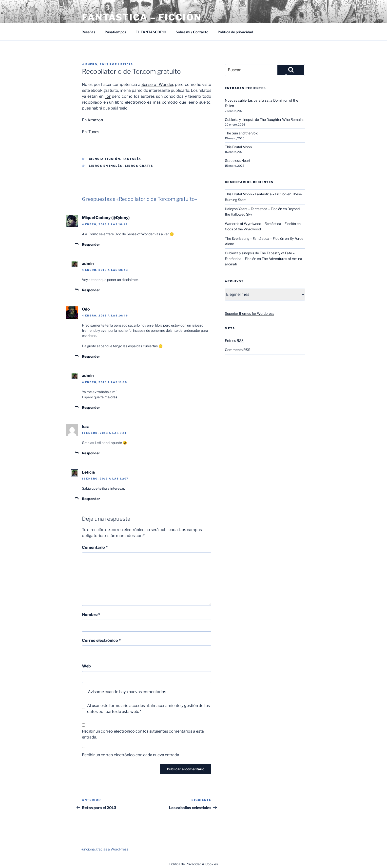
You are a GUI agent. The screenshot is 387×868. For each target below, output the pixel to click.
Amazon (95, 120)
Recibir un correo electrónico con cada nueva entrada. (131, 755)
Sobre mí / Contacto (192, 32)
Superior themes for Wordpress (250, 313)
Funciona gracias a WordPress (104, 849)
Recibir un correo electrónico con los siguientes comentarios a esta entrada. (143, 734)
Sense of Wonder (157, 84)
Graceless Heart (238, 160)
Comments (238, 350)
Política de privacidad (235, 32)
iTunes (93, 132)
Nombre (91, 615)
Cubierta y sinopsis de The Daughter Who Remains (265, 120)
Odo (86, 309)
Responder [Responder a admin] (91, 290)
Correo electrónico (101, 640)
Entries (234, 341)
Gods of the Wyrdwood (243, 229)
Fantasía (132, 159)
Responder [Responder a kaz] (91, 453)
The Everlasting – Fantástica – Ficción (254, 238)
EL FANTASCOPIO (151, 32)
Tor (108, 96)
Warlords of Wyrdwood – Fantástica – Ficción (260, 224)
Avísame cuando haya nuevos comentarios (127, 692)
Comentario (95, 547)
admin (88, 264)
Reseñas (88, 32)
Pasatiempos (115, 32)
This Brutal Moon (238, 147)
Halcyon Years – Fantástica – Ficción (253, 209)
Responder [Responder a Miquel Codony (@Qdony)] (91, 244)
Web (86, 666)
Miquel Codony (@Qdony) (106, 218)
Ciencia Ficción (105, 159)
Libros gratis (139, 166)
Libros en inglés (106, 166)
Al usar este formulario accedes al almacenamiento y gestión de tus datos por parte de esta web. (148, 709)
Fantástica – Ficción (142, 17)
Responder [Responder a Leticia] (91, 499)
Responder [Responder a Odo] (91, 356)
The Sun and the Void (242, 133)
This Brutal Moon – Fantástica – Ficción (256, 194)
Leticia (126, 64)
